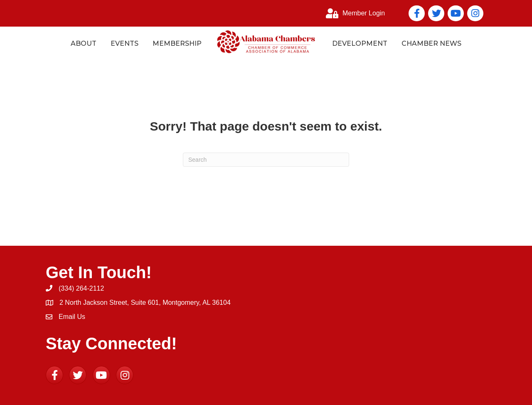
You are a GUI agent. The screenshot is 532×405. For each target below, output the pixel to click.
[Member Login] (353, 13)
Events (124, 43)
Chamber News (431, 43)
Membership (177, 43)
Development (360, 43)
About (84, 43)
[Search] (266, 160)
